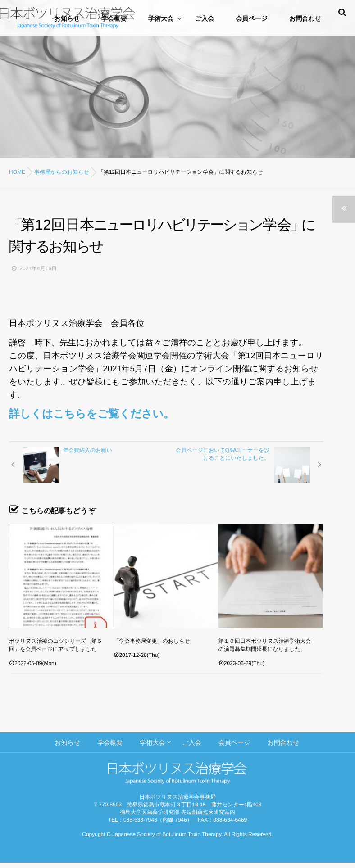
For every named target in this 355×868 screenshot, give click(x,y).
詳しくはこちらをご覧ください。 (92, 414)
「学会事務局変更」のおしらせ (152, 641)
